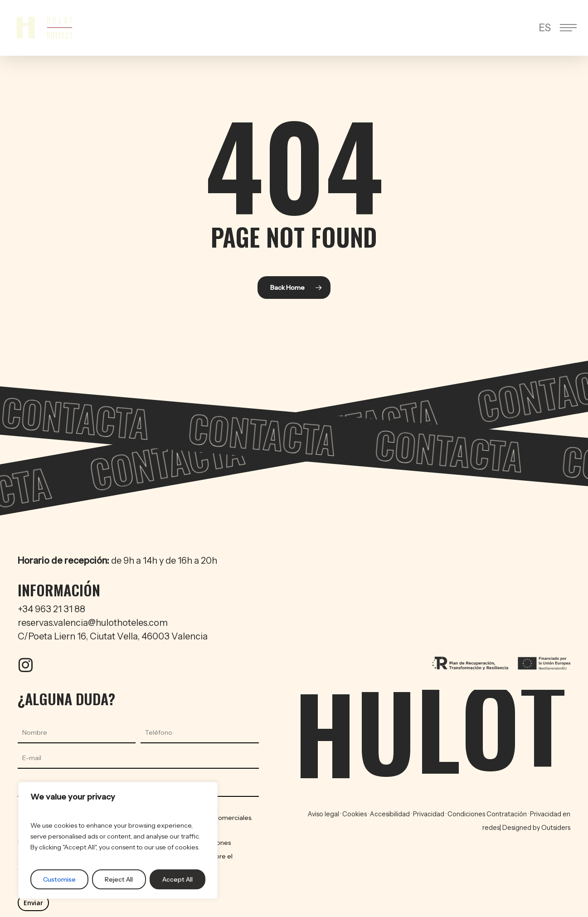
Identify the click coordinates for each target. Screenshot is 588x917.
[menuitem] (545, 28)
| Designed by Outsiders (535, 828)
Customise (59, 879)
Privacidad (429, 814)
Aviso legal (323, 814)
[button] (569, 28)
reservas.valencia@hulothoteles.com (93, 623)
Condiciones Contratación (488, 814)
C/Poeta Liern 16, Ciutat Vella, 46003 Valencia (113, 636)
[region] (118, 840)
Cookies (355, 814)
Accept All (177, 879)
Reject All (119, 879)
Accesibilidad (390, 814)
